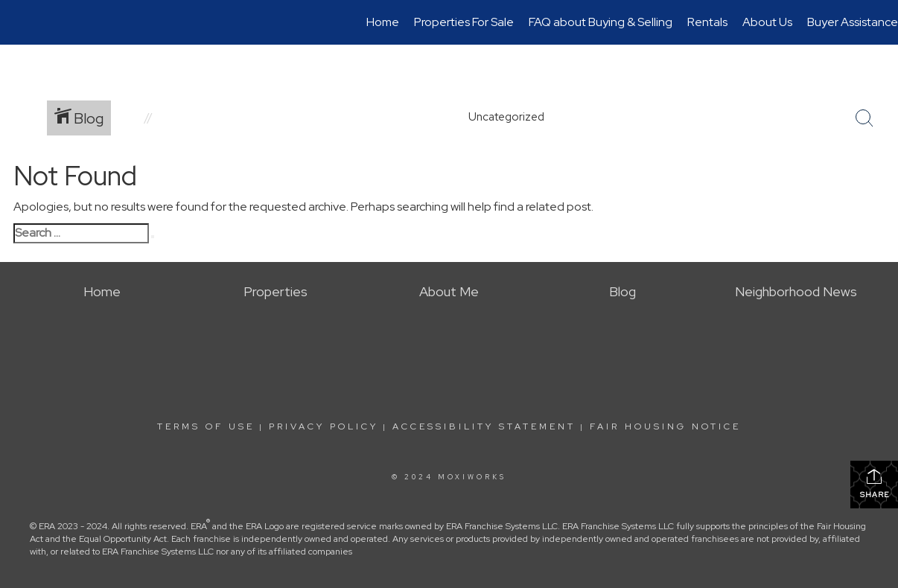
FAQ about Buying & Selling (601, 22)
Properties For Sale (464, 22)
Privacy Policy (324, 426)
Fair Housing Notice (665, 426)
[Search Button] (864, 118)
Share (875, 483)
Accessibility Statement (484, 426)
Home (383, 22)
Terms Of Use (206, 426)
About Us (767, 22)
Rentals (707, 22)
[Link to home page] (19, 22)
